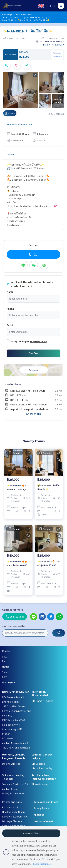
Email (10, 325)
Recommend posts (24, 14)
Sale (5, 656)
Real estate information (19, 124)
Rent (5, 661)
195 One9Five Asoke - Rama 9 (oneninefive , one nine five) (17, 711)
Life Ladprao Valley (42, 768)
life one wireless (11, 764)
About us (39, 815)
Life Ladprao (38, 764)
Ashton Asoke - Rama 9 (15, 743)
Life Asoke (8, 738)
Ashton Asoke (10, 789)
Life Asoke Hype (11, 702)
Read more (13, 225)
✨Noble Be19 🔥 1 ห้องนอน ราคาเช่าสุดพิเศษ (17, 487)
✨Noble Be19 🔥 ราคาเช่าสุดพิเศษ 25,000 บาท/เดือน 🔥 (49, 563)
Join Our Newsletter (14, 626)
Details (11, 154)
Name (10, 292)
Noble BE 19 (8, 20)
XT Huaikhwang (40, 784)
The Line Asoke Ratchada (16, 747)
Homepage (7, 14)
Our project (9, 682)
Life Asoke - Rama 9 (13, 697)
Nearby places (13, 384)
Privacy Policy (41, 808)
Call (33, 254)
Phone (10, 309)
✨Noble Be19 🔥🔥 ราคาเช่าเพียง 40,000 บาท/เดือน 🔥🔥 (17, 563)
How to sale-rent (43, 821)
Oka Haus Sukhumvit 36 (15, 784)
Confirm (34, 353)
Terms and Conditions (46, 802)
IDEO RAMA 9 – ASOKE (14, 720)
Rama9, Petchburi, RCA (16, 692)
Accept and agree (20, 341)
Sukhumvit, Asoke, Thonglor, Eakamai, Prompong (25, 17)
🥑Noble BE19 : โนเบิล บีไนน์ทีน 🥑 (48, 487)
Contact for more (13, 609)
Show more (33, 414)
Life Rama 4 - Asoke (42, 701)
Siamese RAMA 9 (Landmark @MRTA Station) (12, 729)
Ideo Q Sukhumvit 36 (13, 793)
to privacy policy (39, 341)
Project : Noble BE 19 (54, 45)
